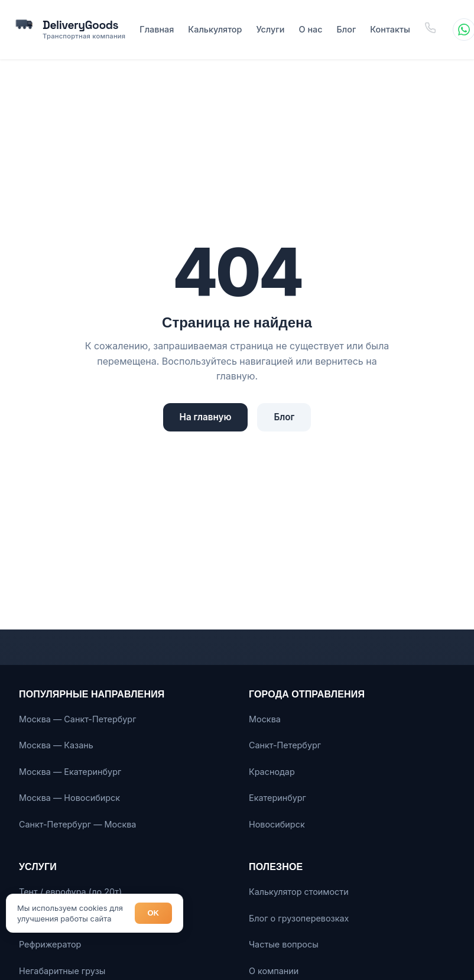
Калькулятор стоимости (299, 892)
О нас (311, 29)
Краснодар (272, 772)
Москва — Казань (56, 745)
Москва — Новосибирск (69, 798)
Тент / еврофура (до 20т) (70, 892)
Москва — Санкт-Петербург (77, 719)
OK (154, 913)
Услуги (270, 29)
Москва (265, 719)
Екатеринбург (277, 798)
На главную (206, 417)
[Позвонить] (430, 29)
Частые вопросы (284, 944)
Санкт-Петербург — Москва (77, 824)
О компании (274, 971)
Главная (157, 29)
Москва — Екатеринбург (70, 772)
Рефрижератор (50, 944)
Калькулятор (215, 29)
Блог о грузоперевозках (299, 918)
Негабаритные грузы (62, 971)
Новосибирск (277, 824)
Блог (346, 29)
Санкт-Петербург (285, 745)
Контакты (390, 29)
